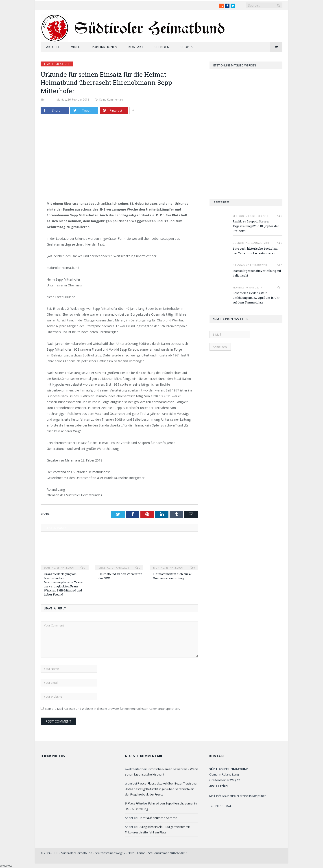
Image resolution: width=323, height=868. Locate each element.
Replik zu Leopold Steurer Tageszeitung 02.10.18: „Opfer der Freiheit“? (256, 226)
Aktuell (53, 47)
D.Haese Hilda (134, 803)
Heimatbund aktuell (57, 64)
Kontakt (136, 47)
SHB (48, 100)
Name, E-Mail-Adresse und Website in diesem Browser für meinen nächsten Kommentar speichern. (113, 709)
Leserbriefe (221, 202)
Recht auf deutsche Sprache (158, 818)
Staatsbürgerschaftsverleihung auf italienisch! (257, 273)
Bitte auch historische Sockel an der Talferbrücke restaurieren (255, 251)
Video (76, 47)
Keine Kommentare (109, 100)
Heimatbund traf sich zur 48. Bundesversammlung (173, 576)
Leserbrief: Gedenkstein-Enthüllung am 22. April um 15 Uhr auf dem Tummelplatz (256, 298)
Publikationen (104, 47)
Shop (185, 47)
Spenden (162, 47)
